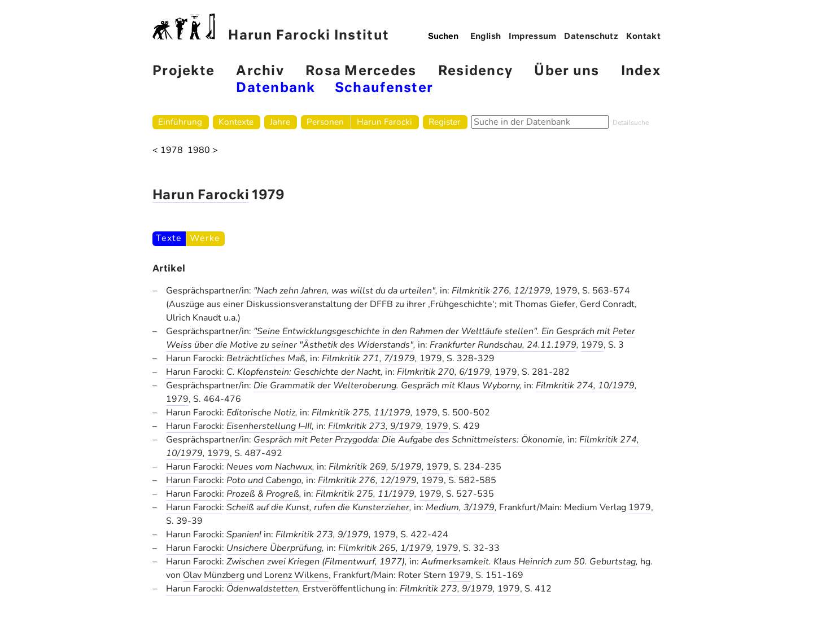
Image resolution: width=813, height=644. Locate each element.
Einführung (180, 122)
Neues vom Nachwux (269, 467)
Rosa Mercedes (361, 71)
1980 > (203, 150)
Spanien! (244, 535)
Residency (475, 71)
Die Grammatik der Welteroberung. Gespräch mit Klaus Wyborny (386, 385)
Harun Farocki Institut (271, 28)
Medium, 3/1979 (460, 507)
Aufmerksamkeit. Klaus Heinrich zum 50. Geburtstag (528, 562)
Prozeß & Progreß (263, 494)
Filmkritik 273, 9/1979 (375, 426)
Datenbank (276, 88)
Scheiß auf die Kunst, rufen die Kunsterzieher (318, 507)
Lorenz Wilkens (296, 575)
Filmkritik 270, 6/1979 (443, 372)
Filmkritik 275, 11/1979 (361, 413)
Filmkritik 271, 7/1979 (368, 358)
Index (641, 71)
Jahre (280, 122)
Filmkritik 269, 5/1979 (375, 467)
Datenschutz (591, 37)
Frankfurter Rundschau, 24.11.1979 (503, 345)
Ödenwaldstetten (262, 589)
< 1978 (168, 150)
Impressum (533, 37)
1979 (566, 291)
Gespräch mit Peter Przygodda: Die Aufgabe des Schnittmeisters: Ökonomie (408, 440)
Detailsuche (631, 122)
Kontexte (236, 122)
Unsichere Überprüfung (274, 548)
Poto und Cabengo (264, 480)
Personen (325, 122)
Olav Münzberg (214, 575)
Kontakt (644, 37)
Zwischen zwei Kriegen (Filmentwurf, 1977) (316, 562)
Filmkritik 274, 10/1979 (585, 385)
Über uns (567, 71)
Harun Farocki (384, 122)
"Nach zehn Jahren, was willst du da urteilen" (344, 291)
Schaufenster (384, 88)
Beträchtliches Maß (266, 358)
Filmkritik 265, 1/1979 (385, 548)
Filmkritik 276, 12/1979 (501, 291)
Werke (205, 238)
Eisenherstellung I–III (269, 426)
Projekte (183, 71)
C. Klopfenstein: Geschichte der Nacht (303, 372)
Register (445, 122)
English (486, 37)
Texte (169, 238)
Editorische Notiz (261, 413)
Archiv (260, 71)
